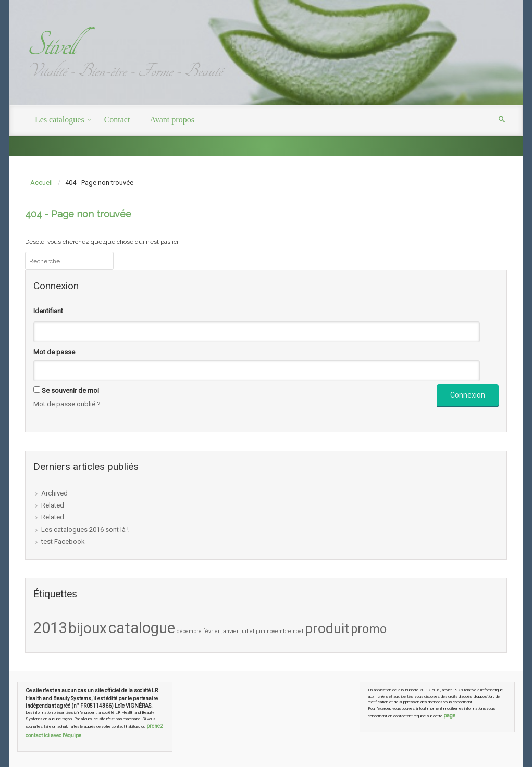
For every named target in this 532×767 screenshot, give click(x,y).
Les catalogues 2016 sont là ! (85, 530)
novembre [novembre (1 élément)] (279, 631)
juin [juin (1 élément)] (261, 631)
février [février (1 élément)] (212, 631)
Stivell (51, 45)
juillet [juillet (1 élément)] (247, 631)
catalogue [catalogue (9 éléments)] (142, 628)
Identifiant (48, 311)
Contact (117, 120)
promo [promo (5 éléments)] (369, 629)
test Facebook (63, 542)
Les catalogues (60, 120)
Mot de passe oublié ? (67, 404)
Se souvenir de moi (70, 391)
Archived (54, 493)
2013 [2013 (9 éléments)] (50, 628)
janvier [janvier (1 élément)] (230, 631)
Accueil (41, 183)
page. (450, 716)
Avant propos (172, 120)
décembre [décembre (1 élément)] (189, 631)
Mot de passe (54, 352)
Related (53, 505)
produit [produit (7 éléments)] (327, 628)
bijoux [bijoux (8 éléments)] (88, 628)
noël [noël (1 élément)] (298, 631)
